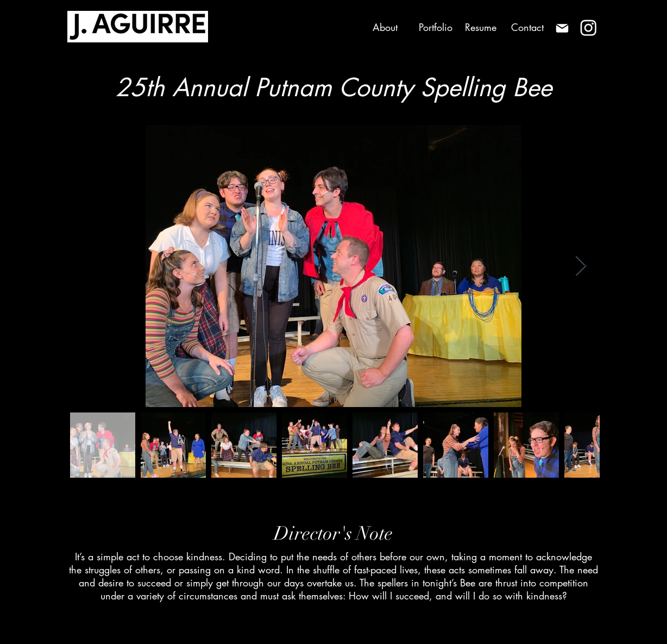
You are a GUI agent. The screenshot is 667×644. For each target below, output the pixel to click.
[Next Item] (581, 266)
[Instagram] (589, 27)
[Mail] (562, 28)
